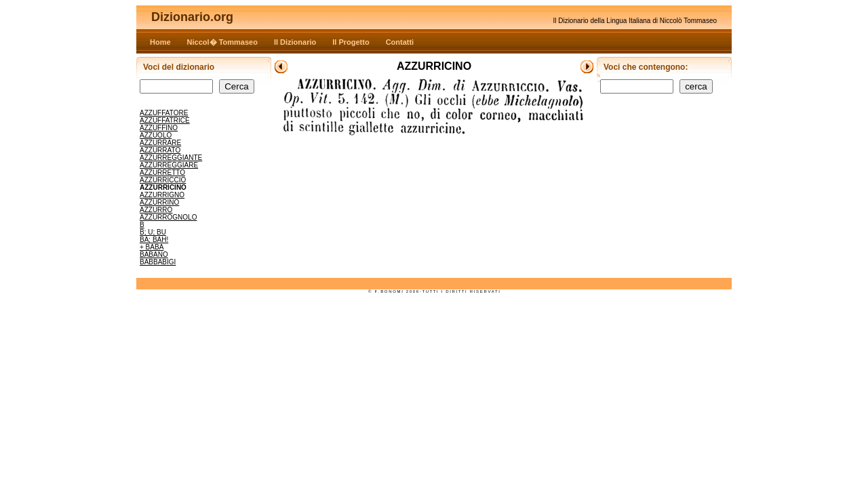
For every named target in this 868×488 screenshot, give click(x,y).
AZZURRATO (160, 150)
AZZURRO (156, 210)
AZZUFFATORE (164, 113)
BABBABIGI (158, 262)
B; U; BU (153, 232)
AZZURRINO (159, 202)
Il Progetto (351, 42)
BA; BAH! (154, 240)
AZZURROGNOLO (168, 217)
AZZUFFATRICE (165, 120)
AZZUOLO (156, 135)
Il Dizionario (295, 42)
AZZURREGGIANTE (171, 158)
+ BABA (152, 247)
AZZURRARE (160, 143)
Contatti (400, 42)
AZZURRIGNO (162, 195)
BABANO (154, 255)
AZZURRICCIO (163, 180)
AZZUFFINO (159, 128)
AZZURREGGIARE (169, 165)
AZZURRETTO (162, 172)
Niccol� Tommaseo (222, 42)
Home (160, 42)
